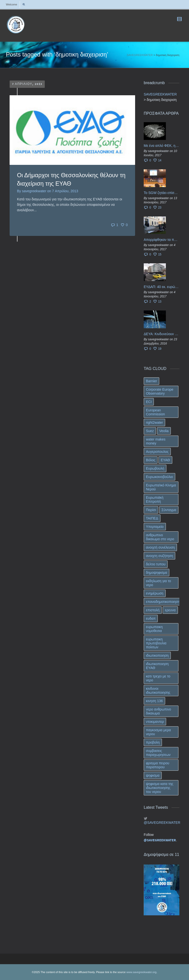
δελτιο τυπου (156, 564)
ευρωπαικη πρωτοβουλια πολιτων (156, 643)
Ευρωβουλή (155, 468)
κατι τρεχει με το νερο (158, 678)
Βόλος (151, 460)
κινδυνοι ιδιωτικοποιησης (158, 691)
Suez (150, 431)
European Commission (155, 412)
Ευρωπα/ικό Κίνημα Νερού (161, 487)
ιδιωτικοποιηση (157, 655)
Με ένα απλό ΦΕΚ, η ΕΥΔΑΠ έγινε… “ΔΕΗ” (162, 146)
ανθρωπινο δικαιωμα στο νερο (160, 537)
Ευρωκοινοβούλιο (159, 477)
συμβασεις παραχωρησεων (158, 753)
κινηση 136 (154, 701)
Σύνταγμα (169, 510)
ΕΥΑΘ (165, 460)
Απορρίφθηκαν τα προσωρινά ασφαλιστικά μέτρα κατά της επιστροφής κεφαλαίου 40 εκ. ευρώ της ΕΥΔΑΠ (162, 240)
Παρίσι (151, 510)
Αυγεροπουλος (157, 452)
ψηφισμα (153, 775)
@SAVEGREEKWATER (162, 823)
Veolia (164, 431)
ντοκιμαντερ (155, 722)
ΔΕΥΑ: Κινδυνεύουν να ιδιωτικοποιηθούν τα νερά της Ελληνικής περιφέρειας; (162, 334)
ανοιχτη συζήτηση (159, 556)
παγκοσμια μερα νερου (158, 732)
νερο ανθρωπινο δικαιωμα (158, 711)
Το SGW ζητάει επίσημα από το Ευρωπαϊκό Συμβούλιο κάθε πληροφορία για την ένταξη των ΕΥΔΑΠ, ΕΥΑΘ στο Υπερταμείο (162, 193)
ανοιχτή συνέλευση (160, 547)
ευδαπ (151, 618)
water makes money (156, 441)
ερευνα (170, 610)
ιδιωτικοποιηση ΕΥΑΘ (157, 666)
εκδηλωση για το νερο (158, 583)
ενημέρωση (155, 593)
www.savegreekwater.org (141, 972)
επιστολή (153, 610)
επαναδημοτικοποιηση (163, 602)
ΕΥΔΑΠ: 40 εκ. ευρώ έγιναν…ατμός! (162, 287)
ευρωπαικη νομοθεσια (154, 629)
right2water (154, 423)
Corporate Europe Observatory (160, 391)
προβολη (153, 742)
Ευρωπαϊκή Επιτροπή (155, 500)
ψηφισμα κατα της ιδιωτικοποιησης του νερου (160, 788)
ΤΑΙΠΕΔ (152, 518)
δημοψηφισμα (157, 573)
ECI (149, 402)
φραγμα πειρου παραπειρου (158, 765)
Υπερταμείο (155, 527)
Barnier (151, 381)
